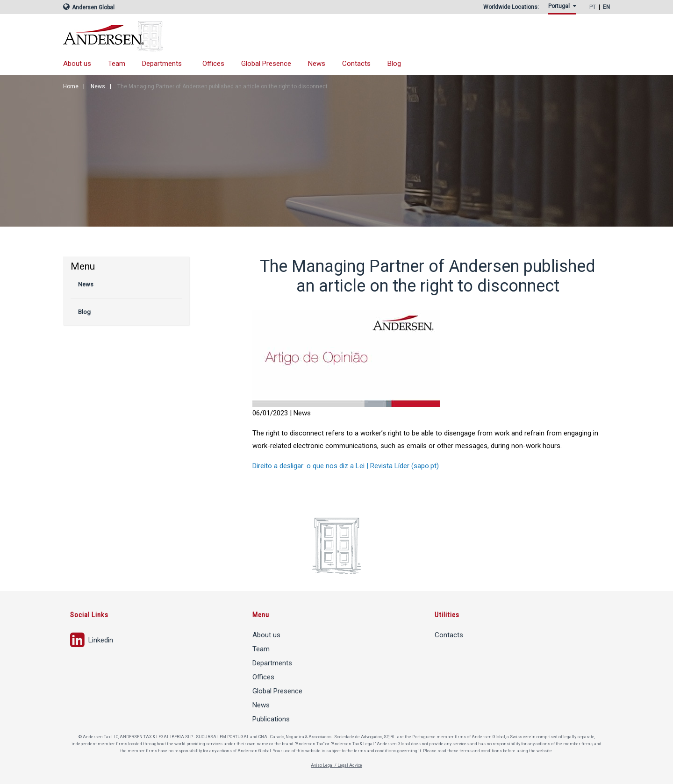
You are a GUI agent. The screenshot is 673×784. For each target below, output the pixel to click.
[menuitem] (564, 9)
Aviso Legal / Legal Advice (336, 765)
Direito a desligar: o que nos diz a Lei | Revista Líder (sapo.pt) (346, 466)
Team (117, 64)
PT (593, 7)
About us (77, 64)
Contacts (356, 64)
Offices (213, 64)
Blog (394, 64)
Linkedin (92, 639)
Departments (162, 64)
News (317, 64)
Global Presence (266, 64)
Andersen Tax (203, 36)
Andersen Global (89, 7)
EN (606, 7)
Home (71, 86)
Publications (271, 719)
